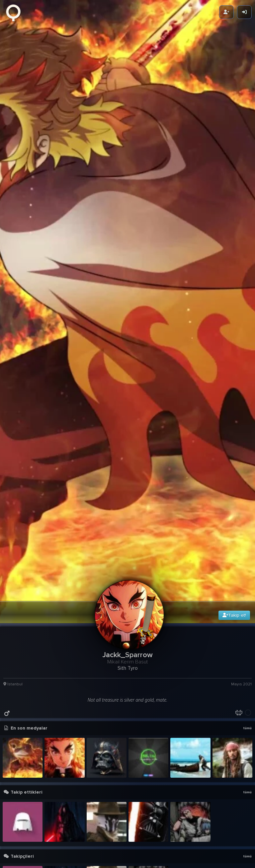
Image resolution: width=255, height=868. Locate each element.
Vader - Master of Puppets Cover (123, 785)
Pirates (17, 785)
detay (245, 695)
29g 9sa (244, 704)
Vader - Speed (184, 801)
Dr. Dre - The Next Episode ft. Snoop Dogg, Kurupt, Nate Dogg (203, 826)
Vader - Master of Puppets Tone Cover (123, 801)
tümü (247, 477)
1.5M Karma (241, 756)
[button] (129, 834)
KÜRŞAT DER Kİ (185, 793)
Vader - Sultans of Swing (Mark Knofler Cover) (123, 818)
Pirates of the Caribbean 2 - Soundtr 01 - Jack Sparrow (123, 793)
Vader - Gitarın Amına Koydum (120, 826)
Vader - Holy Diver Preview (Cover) (123, 810)
